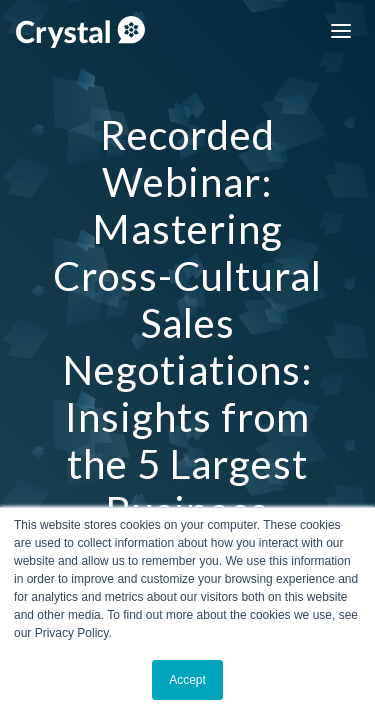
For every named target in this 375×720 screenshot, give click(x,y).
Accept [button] (187, 680)
